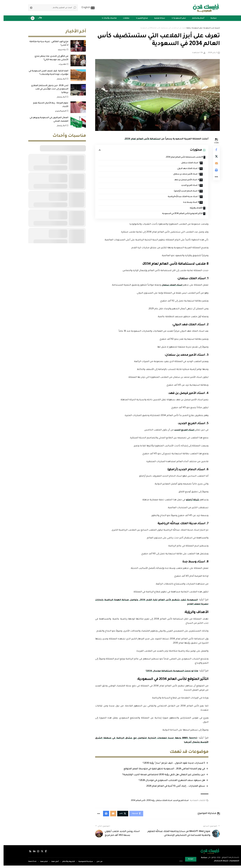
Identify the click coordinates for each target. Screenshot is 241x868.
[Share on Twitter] (213, 157)
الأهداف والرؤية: (191, 209)
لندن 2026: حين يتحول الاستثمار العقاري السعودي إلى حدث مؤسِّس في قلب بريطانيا (46, 87)
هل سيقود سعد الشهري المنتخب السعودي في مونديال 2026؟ (167, 782)
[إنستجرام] (35, 854)
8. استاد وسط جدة (186, 204)
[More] (213, 179)
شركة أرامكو (188, 502)
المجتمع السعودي (57, 109)
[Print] (213, 172)
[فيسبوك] (43, 854)
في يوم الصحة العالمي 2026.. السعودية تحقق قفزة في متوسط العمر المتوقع (160, 771)
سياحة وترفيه (58, 47)
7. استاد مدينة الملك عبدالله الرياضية (178, 198)
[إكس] (39, 854)
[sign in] (46, 18)
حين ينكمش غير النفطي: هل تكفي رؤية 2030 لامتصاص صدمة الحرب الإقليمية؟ (159, 776)
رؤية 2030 (146, 802)
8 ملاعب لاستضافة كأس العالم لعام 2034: (179, 157)
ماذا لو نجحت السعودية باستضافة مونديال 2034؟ (167, 673)
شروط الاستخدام (215, 861)
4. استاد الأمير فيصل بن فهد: (181, 180)
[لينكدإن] (31, 854)
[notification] (42, 18)
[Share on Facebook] (213, 150)
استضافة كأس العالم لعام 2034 (138, 139)
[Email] (213, 165)
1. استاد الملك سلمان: (185, 163)
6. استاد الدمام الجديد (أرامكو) (181, 192)
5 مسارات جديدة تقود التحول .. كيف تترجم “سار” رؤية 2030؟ (169, 765)
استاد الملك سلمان (167, 287)
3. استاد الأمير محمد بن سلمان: (180, 175)
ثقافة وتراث (59, 62)
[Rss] (27, 854)
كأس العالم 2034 (134, 802)
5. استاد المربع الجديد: (185, 186)
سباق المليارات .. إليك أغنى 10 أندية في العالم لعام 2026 (171, 788)
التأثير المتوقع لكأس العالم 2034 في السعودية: (177, 215)
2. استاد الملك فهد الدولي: (182, 169)
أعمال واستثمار (58, 76)
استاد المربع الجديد (180, 432)
